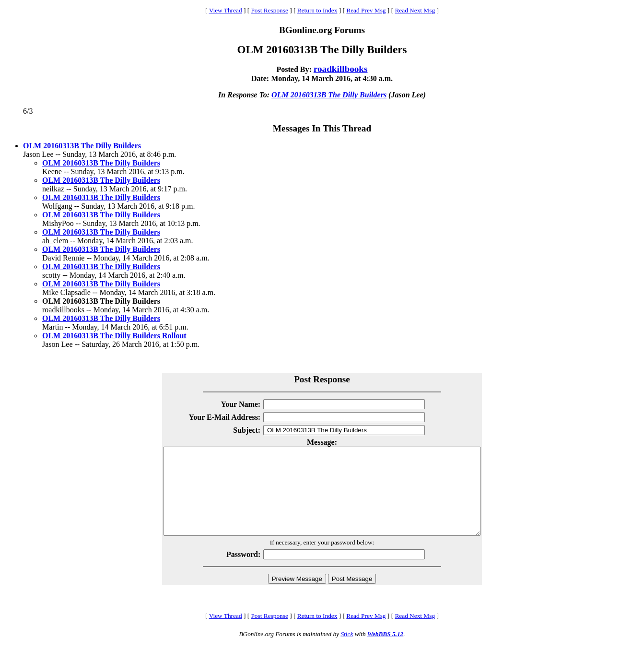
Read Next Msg (415, 10)
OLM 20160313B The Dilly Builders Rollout (114, 336)
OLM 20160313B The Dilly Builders (329, 95)
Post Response (269, 10)
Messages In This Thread (322, 128)
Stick (347, 651)
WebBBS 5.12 (385, 651)
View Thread (226, 10)
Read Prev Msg (366, 10)
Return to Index (317, 10)
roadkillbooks (341, 69)
